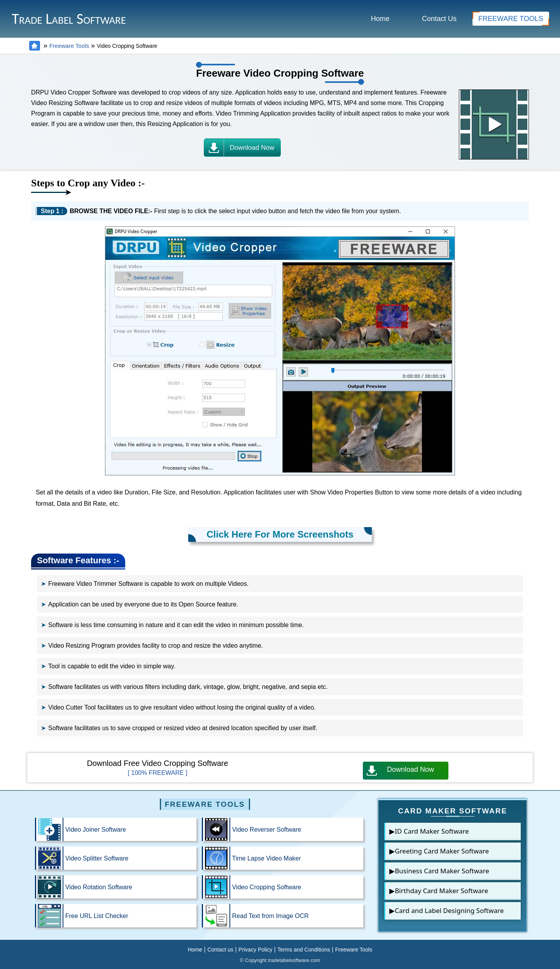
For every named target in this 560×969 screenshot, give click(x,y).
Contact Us (439, 19)
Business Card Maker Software (442, 871)
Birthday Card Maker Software (441, 891)
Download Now (401, 771)
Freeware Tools (69, 46)
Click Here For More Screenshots (280, 534)
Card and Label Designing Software (449, 910)
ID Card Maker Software (432, 831)
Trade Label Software (69, 19)
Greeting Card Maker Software (442, 851)
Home (380, 19)
